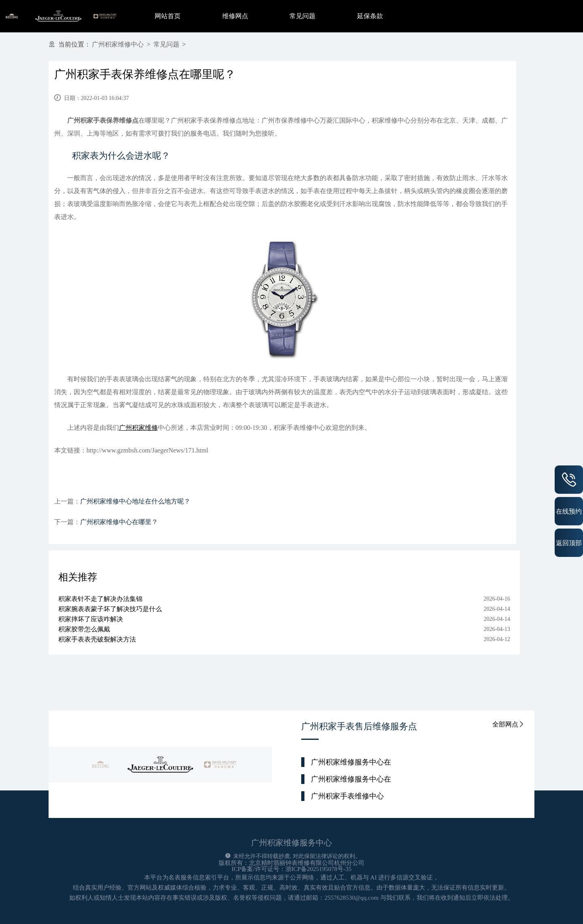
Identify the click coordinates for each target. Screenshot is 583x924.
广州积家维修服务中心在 (351, 762)
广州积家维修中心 (118, 44)
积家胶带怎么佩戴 (84, 629)
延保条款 (370, 16)
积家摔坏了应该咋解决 (91, 619)
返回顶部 (569, 543)
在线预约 (569, 511)
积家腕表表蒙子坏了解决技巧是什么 (110, 609)
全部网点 (509, 724)
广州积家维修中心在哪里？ (119, 522)
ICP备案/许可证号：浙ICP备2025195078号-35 (291, 869)
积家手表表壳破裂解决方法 (97, 639)
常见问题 (302, 16)
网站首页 (168, 16)
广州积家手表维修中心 (347, 796)
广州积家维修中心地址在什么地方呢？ (135, 501)
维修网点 (235, 16)
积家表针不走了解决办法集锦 (100, 599)
